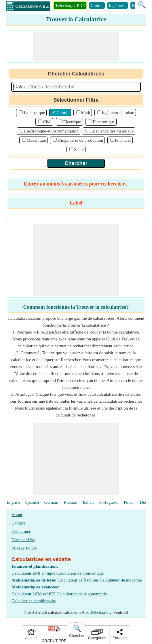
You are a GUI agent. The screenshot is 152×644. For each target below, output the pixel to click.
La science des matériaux (112, 131)
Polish (129, 502)
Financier (123, 140)
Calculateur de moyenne (121, 580)
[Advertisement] (76, 47)
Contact (18, 523)
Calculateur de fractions (78, 580)
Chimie (97, 5)
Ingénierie (118, 5)
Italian (88, 502)
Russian (71, 502)
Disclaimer (21, 531)
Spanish (32, 502)
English (13, 502)
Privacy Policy (24, 548)
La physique (34, 113)
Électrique (72, 122)
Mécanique (36, 140)
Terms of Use (23, 540)
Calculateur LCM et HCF (34, 594)
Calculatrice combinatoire (34, 601)
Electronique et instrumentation (51, 131)
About (17, 515)
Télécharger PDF (70, 5)
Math (85, 113)
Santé (79, 149)
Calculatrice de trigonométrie (82, 594)
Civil (47, 122)
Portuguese (109, 502)
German (51, 502)
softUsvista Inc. (99, 612)
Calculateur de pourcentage (80, 573)
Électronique (104, 122)
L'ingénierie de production (80, 140)
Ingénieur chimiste (118, 113)
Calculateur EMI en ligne (33, 573)
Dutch (145, 502)
